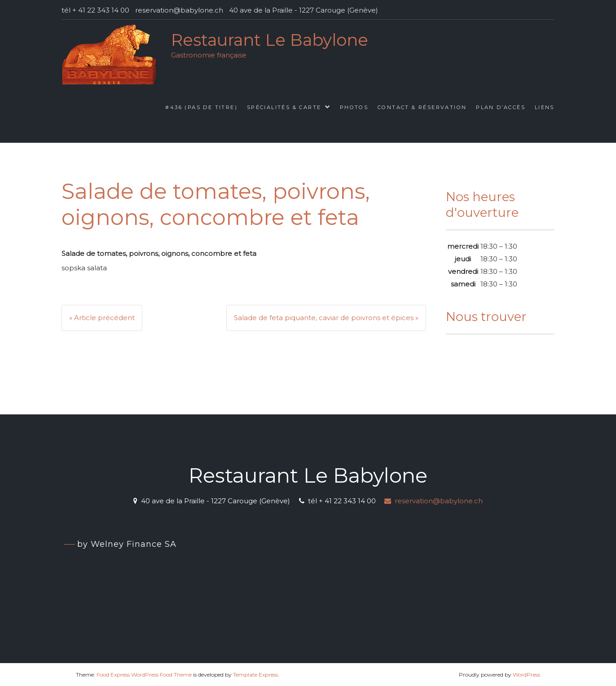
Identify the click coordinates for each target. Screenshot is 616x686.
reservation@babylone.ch (433, 501)
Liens (545, 107)
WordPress (526, 675)
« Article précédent (102, 318)
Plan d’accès (501, 107)
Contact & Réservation (422, 107)
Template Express (255, 675)
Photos (354, 107)
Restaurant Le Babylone (270, 40)
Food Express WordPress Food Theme (144, 675)
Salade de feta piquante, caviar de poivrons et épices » (326, 318)
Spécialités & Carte (284, 107)
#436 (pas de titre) (201, 107)
